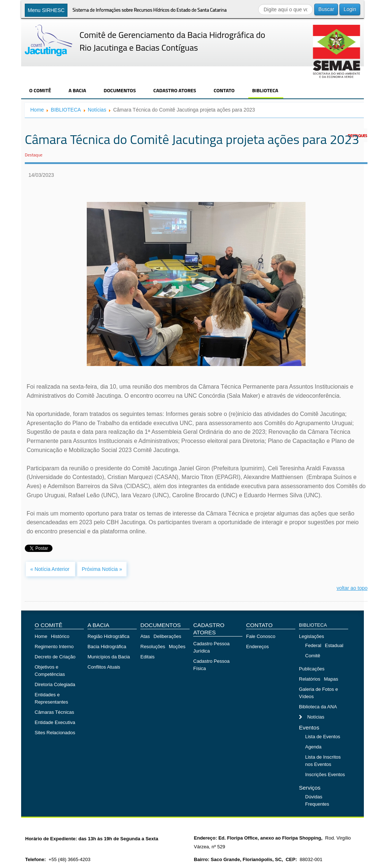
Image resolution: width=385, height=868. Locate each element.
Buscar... (258, 4)
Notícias (97, 110)
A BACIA (77, 90)
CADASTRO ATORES (175, 90)
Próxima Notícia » (102, 569)
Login (350, 9)
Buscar (326, 9)
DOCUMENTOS (120, 90)
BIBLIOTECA (265, 90)
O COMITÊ (40, 90)
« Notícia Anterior (50, 569)
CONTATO (224, 90)
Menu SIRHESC (46, 10)
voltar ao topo (352, 588)
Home (37, 110)
